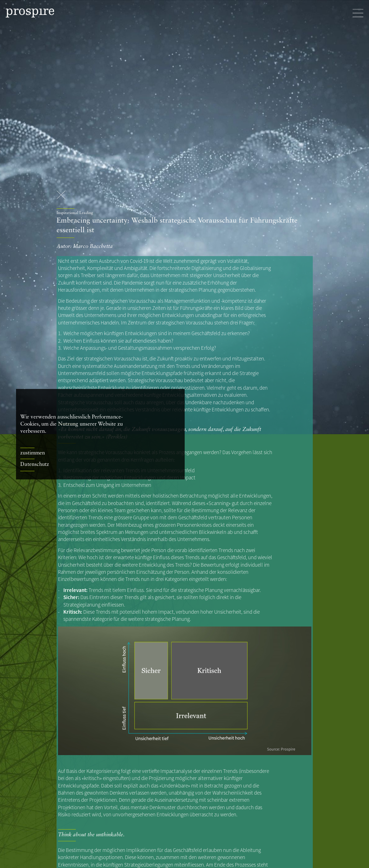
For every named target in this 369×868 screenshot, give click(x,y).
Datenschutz (35, 465)
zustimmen (33, 453)
